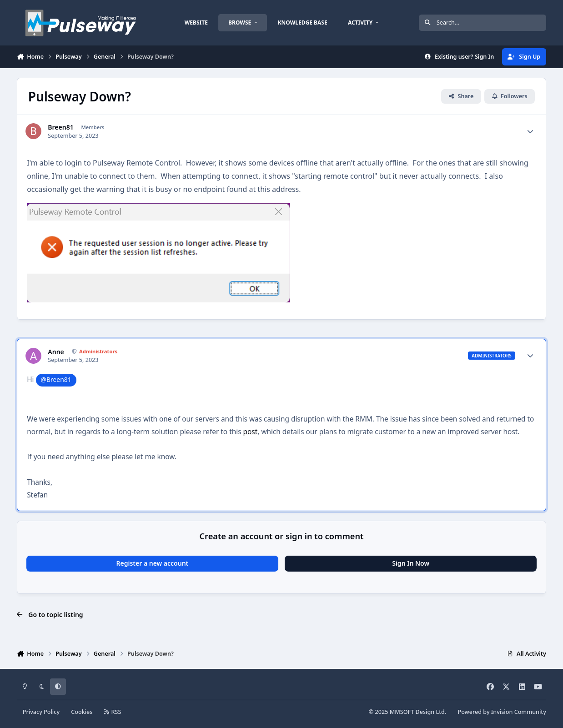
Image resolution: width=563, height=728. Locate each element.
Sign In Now (411, 563)
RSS (113, 712)
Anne (56, 352)
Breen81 (60, 127)
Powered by (502, 712)
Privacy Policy (41, 712)
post (251, 432)
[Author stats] (530, 131)
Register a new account (152, 563)
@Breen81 (56, 379)
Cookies (82, 712)
